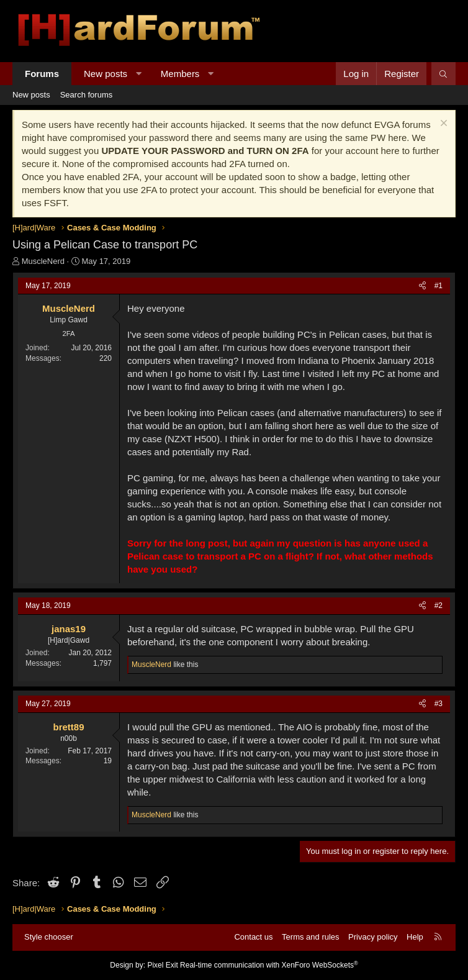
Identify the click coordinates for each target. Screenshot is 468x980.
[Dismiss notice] (442, 125)
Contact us (253, 937)
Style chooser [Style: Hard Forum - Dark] (49, 937)
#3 (439, 704)
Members (180, 74)
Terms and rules (310, 937)
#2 (439, 606)
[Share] (422, 286)
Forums (42, 74)
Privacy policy (373, 937)
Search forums (87, 95)
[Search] (443, 74)
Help (415, 937)
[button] (139, 74)
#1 (439, 286)
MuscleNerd (43, 261)
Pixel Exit (162, 965)
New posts (106, 74)
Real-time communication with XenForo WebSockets (269, 965)
